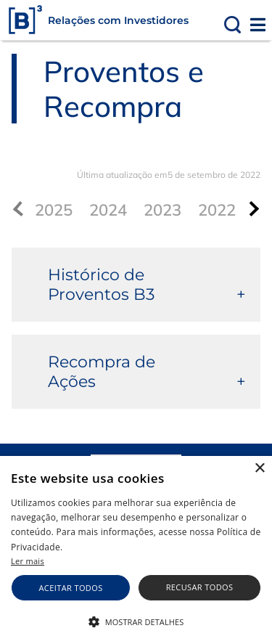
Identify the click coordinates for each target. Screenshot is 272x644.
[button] (136, 621)
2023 (162, 210)
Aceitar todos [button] (71, 588)
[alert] (136, 550)
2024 (108, 210)
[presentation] (251, 209)
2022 (217, 210)
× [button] (259, 469)
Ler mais (28, 561)
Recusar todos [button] (200, 587)
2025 (54, 210)
